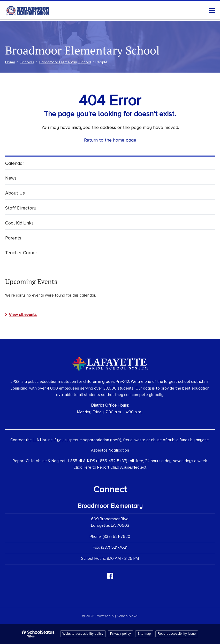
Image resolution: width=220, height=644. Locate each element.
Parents (13, 238)
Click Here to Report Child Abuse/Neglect (110, 467)
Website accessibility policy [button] (83, 634)
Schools (27, 62)
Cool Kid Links (19, 223)
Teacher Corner (21, 253)
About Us (15, 193)
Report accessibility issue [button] (177, 634)
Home (10, 62)
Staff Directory (21, 208)
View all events (23, 315)
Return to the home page (110, 140)
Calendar (15, 163)
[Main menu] (212, 10)
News (11, 178)
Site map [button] (144, 634)
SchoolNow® (127, 616)
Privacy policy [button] (120, 634)
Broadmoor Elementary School (65, 62)
